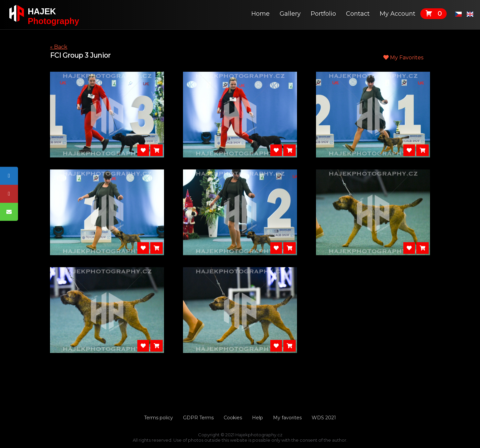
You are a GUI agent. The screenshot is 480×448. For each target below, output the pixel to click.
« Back (59, 47)
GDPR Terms (198, 418)
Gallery (290, 14)
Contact (358, 14)
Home (260, 14)
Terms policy (158, 418)
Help (257, 418)
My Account (397, 14)
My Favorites (403, 58)
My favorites (287, 418)
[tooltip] (9, 176)
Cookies (233, 418)
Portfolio (323, 14)
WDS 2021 (324, 418)
